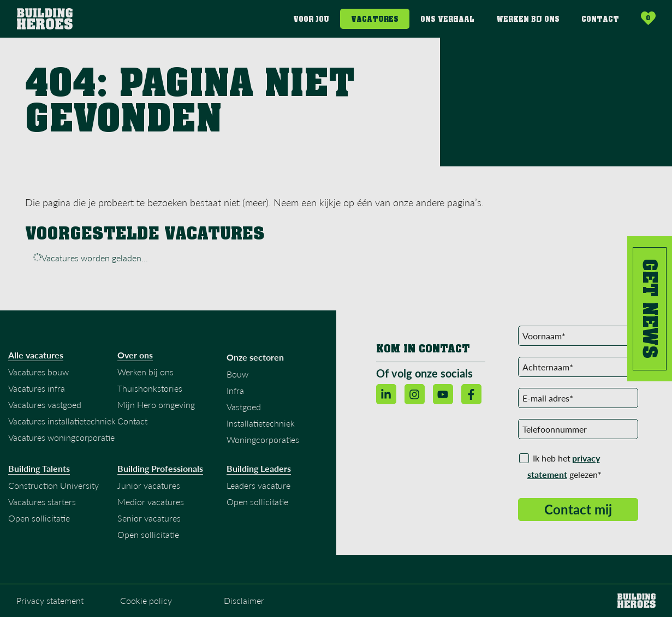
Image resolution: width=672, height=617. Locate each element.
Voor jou (311, 19)
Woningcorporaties (263, 444)
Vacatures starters (42, 506)
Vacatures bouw (38, 376)
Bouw (237, 378)
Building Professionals (160, 473)
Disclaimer (244, 605)
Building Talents (39, 473)
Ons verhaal (447, 19)
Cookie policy (146, 605)
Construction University (53, 490)
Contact (600, 19)
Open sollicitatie (39, 522)
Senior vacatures (149, 522)
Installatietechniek (261, 427)
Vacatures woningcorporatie (61, 442)
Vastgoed (244, 411)
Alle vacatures (36, 360)
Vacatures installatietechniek (62, 425)
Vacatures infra (37, 393)
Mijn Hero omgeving (156, 409)
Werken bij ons (528, 19)
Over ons (135, 360)
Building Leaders (259, 473)
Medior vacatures (151, 506)
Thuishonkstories (150, 393)
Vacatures (375, 19)
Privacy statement (50, 605)
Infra (235, 395)
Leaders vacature (258, 490)
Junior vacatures (149, 490)
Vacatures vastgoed (45, 409)
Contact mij (578, 514)
